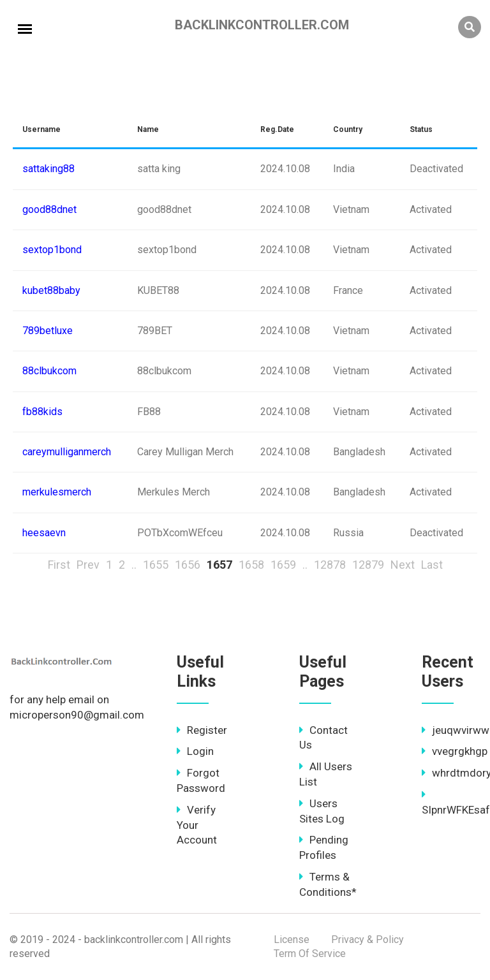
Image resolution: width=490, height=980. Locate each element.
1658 (251, 565)
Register (202, 730)
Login (195, 751)
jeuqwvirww (456, 730)
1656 (188, 565)
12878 (330, 565)
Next (403, 565)
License (292, 940)
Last (432, 565)
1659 (283, 565)
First (59, 565)
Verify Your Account (197, 825)
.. (134, 565)
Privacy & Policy (367, 940)
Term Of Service (310, 954)
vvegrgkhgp (455, 751)
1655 (156, 565)
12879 (368, 565)
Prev (88, 565)
